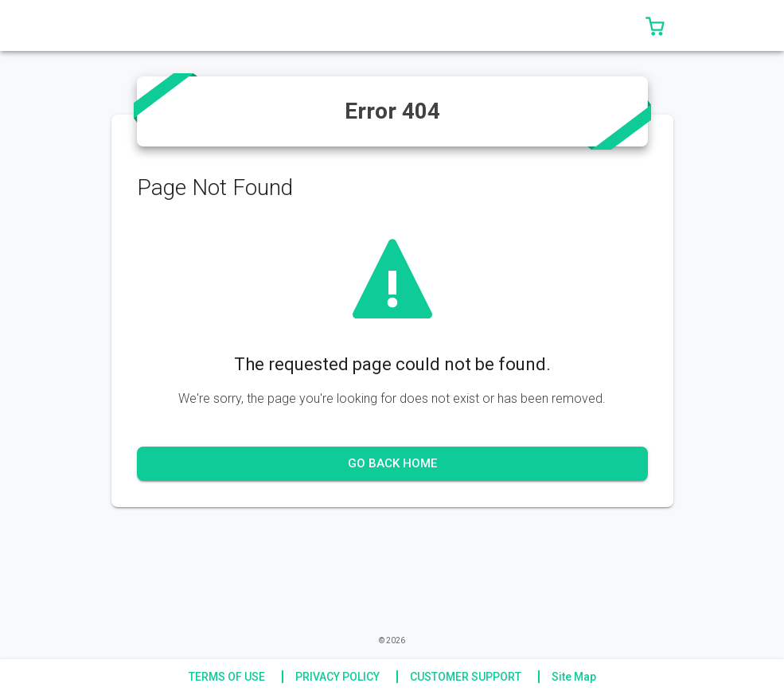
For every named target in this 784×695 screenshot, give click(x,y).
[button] (655, 25)
